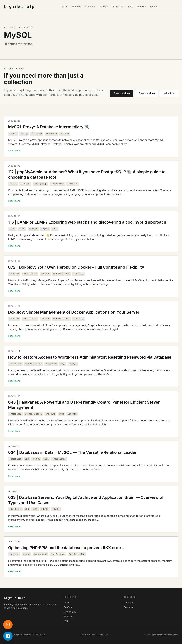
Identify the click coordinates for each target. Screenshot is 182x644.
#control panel (61, 274)
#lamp (12, 229)
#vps (61, 414)
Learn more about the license (94, 635)
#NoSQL (45, 509)
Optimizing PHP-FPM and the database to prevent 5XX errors (66, 548)
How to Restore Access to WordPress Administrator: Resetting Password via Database (90, 357)
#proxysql (37, 134)
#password (51, 364)
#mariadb (25, 184)
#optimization (77, 554)
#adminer (73, 184)
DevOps (103, 6)
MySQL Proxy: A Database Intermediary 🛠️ (49, 127)
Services (76, 6)
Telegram (129, 603)
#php (55, 229)
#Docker (45, 274)
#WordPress (15, 364)
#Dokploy (14, 274)
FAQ (130, 6)
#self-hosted (30, 274)
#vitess (65, 134)
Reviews (141, 6)
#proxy (24, 134)
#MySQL (72, 364)
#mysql (13, 134)
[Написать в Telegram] (8, 636)
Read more (14, 151)
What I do (169, 93)
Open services (122, 93)
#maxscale (51, 134)
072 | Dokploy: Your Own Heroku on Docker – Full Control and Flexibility (76, 267)
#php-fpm (14, 554)
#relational (59, 459)
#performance (58, 554)
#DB (27, 459)
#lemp (22, 229)
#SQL (63, 364)
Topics (64, 6)
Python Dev (118, 6)
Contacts (90, 6)
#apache (33, 229)
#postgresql (40, 184)
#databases (15, 459)
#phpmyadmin (57, 184)
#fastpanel (15, 414)
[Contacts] (8, 625)
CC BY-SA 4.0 (38, 635)
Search (154, 6)
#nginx (45, 229)
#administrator (33, 364)
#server (72, 414)
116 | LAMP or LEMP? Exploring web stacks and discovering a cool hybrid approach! (88, 222)
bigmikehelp (19, 7)
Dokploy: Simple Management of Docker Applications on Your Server (74, 312)
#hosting (78, 274)
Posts (67, 603)
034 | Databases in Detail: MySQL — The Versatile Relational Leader (72, 452)
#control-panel (33, 414)
